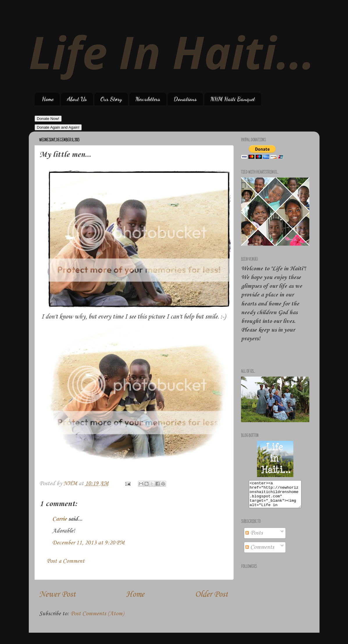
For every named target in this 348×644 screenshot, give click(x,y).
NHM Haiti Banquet (233, 99)
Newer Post (57, 594)
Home (48, 99)
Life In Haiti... (172, 52)
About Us (77, 99)
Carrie (60, 519)
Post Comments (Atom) (97, 614)
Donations (185, 99)
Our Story (111, 99)
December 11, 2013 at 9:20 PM (88, 543)
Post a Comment (66, 561)
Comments (260, 553)
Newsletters (148, 99)
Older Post (212, 594)
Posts (254, 538)
